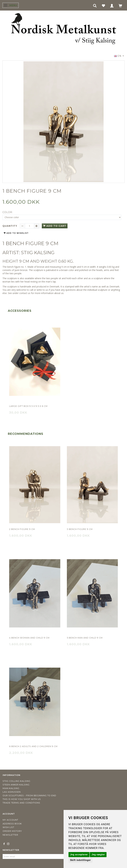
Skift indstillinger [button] (81, 860)
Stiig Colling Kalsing (16, 781)
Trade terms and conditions (21, 803)
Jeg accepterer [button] (79, 855)
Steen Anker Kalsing (16, 785)
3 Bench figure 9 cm (80, 529)
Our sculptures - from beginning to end (29, 796)
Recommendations (26, 434)
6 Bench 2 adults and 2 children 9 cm (33, 746)
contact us (25, 293)
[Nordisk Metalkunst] (64, 29)
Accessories (20, 311)
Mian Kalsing (11, 788)
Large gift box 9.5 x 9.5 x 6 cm (28, 406)
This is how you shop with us (22, 799)
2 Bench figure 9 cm (22, 529)
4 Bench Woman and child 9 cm (29, 638)
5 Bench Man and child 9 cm (85, 638)
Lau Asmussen (12, 792)
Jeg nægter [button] (98, 855)
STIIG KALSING (38, 253)
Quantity (10, 226)
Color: (8, 212)
